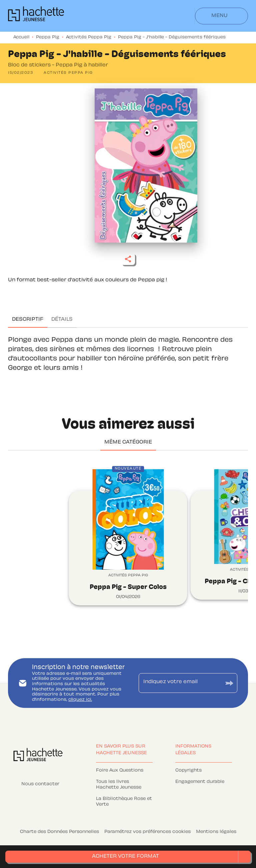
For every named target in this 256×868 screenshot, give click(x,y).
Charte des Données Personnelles (59, 832)
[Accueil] (36, 16)
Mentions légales (216, 832)
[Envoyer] (229, 683)
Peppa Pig (48, 37)
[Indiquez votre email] (180, 683)
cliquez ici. (80, 700)
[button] (68, 73)
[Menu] (221, 16)
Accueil (21, 37)
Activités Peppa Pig (89, 37)
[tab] (28, 320)
